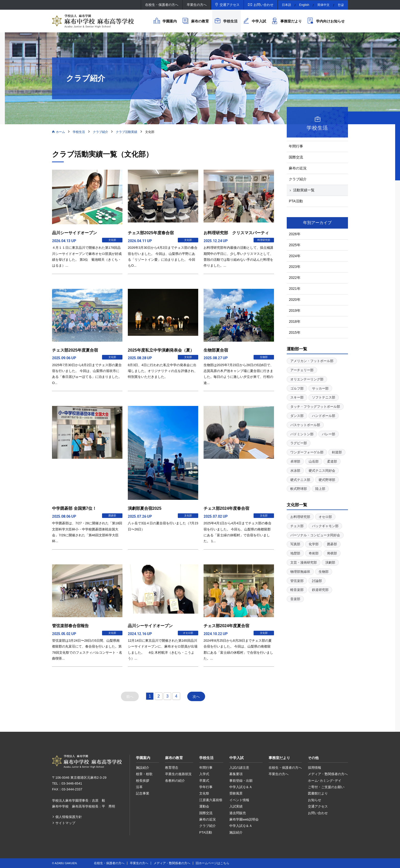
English (304, 5)
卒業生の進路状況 (178, 774)
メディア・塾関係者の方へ (328, 774)
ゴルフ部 (297, 388)
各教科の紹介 (175, 781)
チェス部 (297, 526)
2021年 (295, 289)
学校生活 (230, 21)
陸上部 (320, 489)
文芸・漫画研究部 (304, 562)
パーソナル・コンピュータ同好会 (315, 535)
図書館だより (318, 793)
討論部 (317, 581)
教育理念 (172, 768)
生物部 (324, 572)
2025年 (295, 245)
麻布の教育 (200, 21)
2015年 (295, 332)
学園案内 (170, 21)
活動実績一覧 (304, 190)
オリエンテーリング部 (307, 379)
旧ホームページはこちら (212, 863)
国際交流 (296, 157)
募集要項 (236, 774)
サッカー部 (320, 388)
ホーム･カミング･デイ (325, 781)
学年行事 (206, 787)
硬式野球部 (327, 480)
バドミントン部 (302, 434)
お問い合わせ (264, 5)
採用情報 (315, 768)
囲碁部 (332, 544)
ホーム (60, 132)
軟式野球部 (299, 489)
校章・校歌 (144, 774)
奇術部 (314, 553)
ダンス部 (297, 416)
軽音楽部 (297, 590)
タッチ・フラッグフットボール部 (315, 407)
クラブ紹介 (101, 132)
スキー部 (297, 397)
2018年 (295, 321)
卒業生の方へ (197, 5)
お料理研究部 (300, 517)
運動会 (204, 806)
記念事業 (143, 793)
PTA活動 (296, 201)
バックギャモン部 (325, 526)
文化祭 (204, 793)
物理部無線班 (300, 572)
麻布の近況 (298, 168)
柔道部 (332, 461)
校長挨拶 (143, 781)
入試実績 (236, 806)
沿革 (139, 787)
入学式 (204, 774)
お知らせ (315, 800)
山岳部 (314, 461)
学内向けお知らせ (330, 21)
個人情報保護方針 (69, 817)
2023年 (295, 267)
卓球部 (295, 461)
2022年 (295, 278)
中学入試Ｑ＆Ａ (241, 787)
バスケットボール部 (305, 425)
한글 (341, 5)
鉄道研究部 (320, 590)
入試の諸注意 (239, 768)
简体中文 (323, 5)
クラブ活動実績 (127, 132)
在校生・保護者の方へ (162, 5)
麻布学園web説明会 (244, 819)
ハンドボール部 (324, 416)
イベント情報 (239, 800)
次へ (196, 697)
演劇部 (330, 562)
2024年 (295, 256)
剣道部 (337, 452)
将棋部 (332, 553)
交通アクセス (230, 5)
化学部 (314, 544)
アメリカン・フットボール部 (312, 361)
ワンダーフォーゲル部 (307, 452)
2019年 (295, 311)
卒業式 (204, 781)
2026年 (295, 234)
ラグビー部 (299, 443)
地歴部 (295, 553)
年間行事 (296, 146)
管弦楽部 (297, 581)
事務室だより (291, 21)
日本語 (286, 5)
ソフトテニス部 (324, 397)
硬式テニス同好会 (322, 471)
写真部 (295, 544)
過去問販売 (238, 813)
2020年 (295, 300)
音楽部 (295, 599)
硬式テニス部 (300, 480)
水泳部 (295, 471)
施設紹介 (143, 768)
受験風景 (236, 793)
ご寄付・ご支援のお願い (326, 787)
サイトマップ (65, 823)
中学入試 (259, 21)
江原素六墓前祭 (211, 800)
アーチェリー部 (302, 370)
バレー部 (329, 434)
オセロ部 (325, 517)
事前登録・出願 (241, 781)
